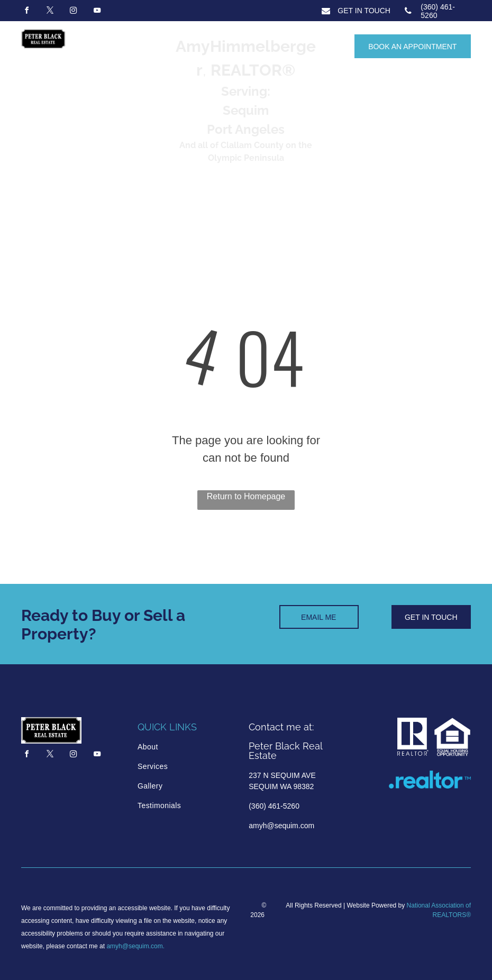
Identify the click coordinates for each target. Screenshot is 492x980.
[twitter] (50, 12)
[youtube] (97, 12)
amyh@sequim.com (134, 946)
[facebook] (26, 12)
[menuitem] (183, 747)
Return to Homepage (246, 496)
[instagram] (74, 12)
